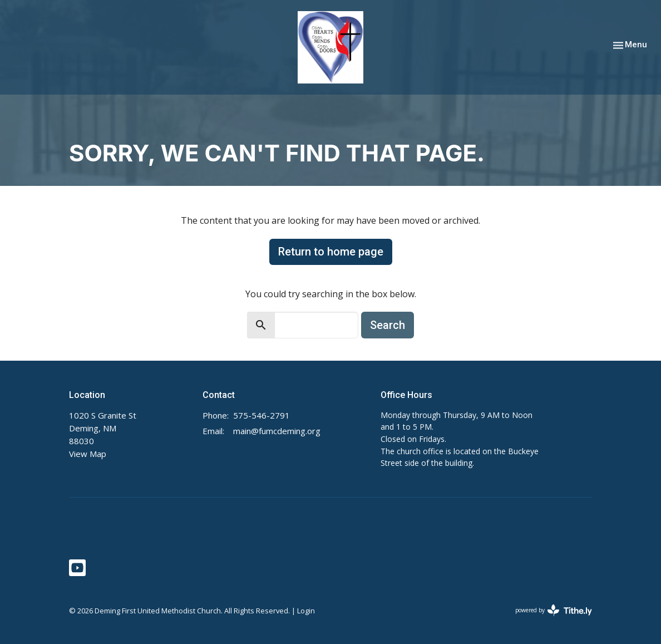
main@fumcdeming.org (277, 431)
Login (306, 611)
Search (388, 325)
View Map (88, 454)
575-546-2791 (262, 415)
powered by (554, 610)
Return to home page (331, 252)
